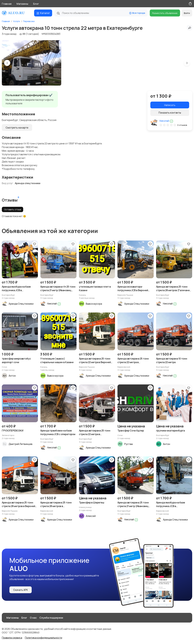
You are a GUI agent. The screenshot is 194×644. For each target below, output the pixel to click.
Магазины (22, 4)
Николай (166, 121)
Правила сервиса (12, 638)
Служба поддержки (51, 618)
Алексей (91, 516)
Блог (36, 4)
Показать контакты (170, 113)
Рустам (129, 444)
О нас (33, 618)
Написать (170, 105)
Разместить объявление (165, 13)
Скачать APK (21, 590)
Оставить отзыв (13, 209)
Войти (187, 13)
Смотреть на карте (17, 128)
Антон (12, 376)
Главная (7, 4)
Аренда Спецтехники (21, 304)
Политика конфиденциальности (43, 638)
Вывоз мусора (94, 304)
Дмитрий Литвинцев (21, 444)
